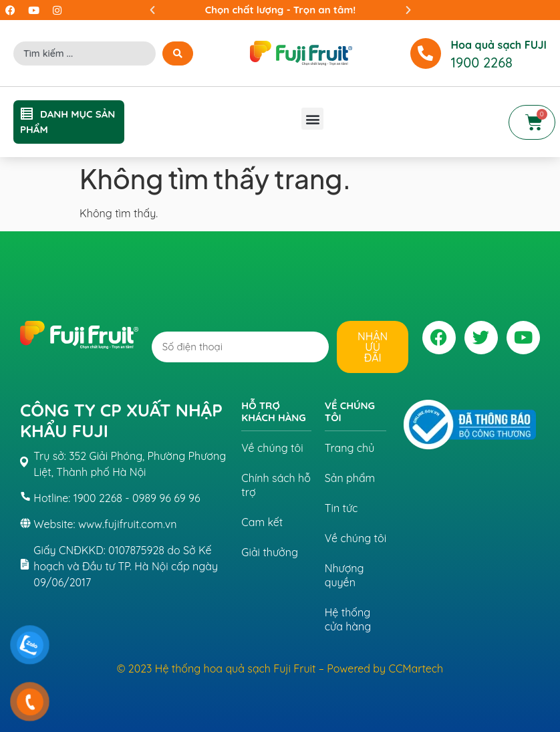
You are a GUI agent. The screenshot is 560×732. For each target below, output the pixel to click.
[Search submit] (178, 53)
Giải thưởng (270, 552)
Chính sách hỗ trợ (276, 485)
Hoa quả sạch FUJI (499, 45)
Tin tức (341, 508)
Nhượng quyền (344, 575)
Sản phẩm (350, 478)
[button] (152, 10)
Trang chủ (349, 448)
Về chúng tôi (272, 448)
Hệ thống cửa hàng (348, 619)
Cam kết (262, 522)
